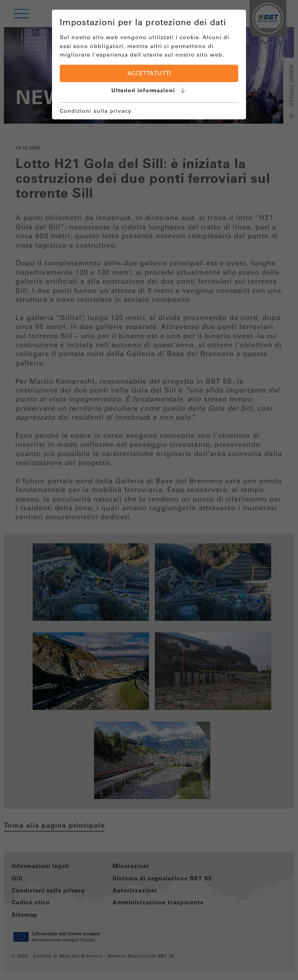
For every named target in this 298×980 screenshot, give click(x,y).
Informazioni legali (40, 866)
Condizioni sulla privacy (48, 890)
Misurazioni (131, 866)
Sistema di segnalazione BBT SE (162, 878)
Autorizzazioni (135, 890)
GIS (17, 878)
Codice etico (31, 902)
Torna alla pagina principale (54, 825)
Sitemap (24, 915)
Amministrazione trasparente (158, 902)
